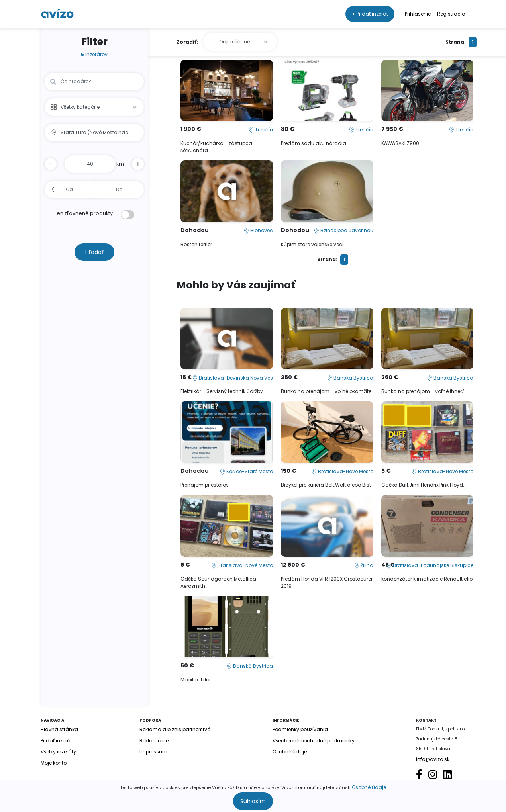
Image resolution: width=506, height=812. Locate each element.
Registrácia (451, 14)
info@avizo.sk (433, 759)
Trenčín (261, 130)
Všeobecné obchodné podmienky (314, 741)
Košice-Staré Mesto (246, 471)
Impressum (153, 752)
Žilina (364, 565)
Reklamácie (154, 741)
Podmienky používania (300, 729)
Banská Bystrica (350, 378)
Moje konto (54, 763)
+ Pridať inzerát (370, 14)
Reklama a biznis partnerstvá (175, 729)
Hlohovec (258, 230)
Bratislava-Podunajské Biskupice (430, 565)
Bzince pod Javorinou (344, 230)
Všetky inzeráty (58, 752)
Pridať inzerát (56, 741)
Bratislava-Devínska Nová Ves (233, 378)
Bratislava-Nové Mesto (342, 471)
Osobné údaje (369, 787)
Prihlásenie (418, 14)
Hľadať (94, 252)
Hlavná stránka (59, 729)
